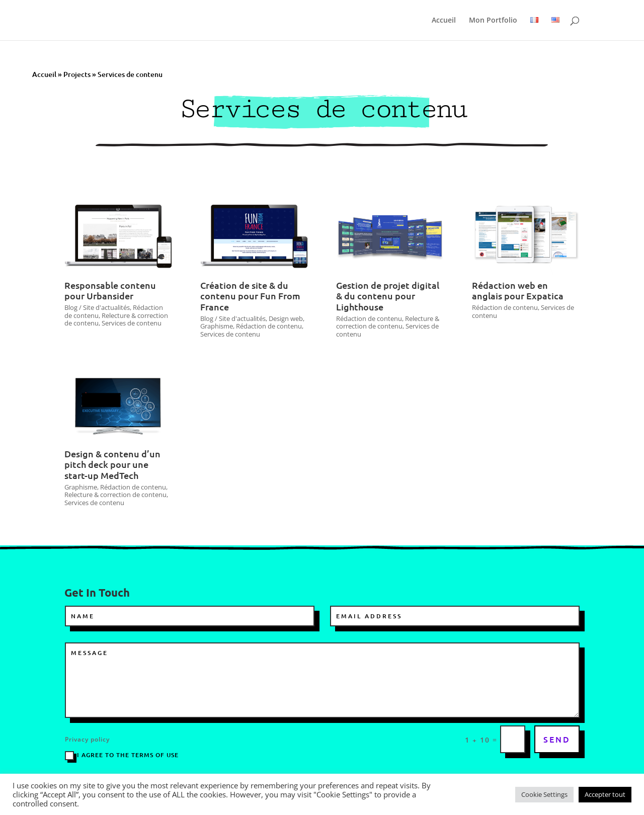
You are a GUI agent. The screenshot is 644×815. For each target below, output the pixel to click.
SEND (557, 739)
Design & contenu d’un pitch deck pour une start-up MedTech (112, 464)
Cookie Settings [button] (544, 794)
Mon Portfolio (493, 21)
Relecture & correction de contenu (388, 322)
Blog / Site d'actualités (97, 307)
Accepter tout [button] (605, 794)
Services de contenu (132, 323)
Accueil (444, 21)
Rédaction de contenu (269, 326)
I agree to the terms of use (122, 755)
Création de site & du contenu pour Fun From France (250, 296)
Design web (286, 318)
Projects (77, 74)
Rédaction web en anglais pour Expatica (518, 291)
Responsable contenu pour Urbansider (110, 291)
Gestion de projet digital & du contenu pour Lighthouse (388, 296)
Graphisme (217, 326)
